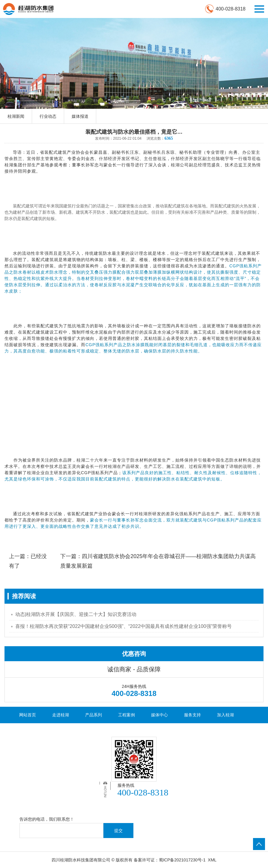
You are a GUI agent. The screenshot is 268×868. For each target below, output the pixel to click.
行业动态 (48, 116)
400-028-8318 (231, 9)
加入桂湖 (225, 715)
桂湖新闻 (16, 116)
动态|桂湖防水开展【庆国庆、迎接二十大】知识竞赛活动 (76, 614)
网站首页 (28, 715)
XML (212, 860)
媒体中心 (159, 715)
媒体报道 (80, 116)
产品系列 (94, 715)
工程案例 (127, 715)
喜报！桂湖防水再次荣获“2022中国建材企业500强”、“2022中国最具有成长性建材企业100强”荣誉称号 (124, 626)
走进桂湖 (61, 715)
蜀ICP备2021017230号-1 (182, 860)
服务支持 (192, 715)
